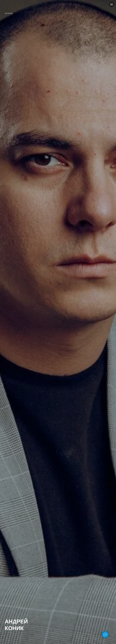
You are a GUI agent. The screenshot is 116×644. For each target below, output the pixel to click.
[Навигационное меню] (112, 4)
